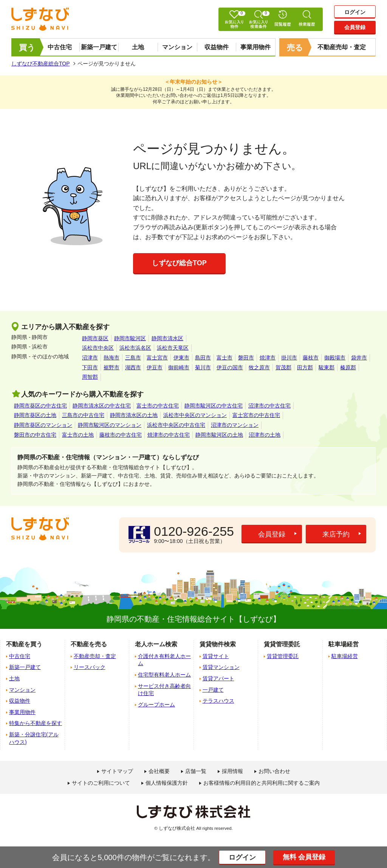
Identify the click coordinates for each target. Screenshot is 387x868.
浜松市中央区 (98, 348)
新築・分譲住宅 (34, 738)
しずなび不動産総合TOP (41, 64)
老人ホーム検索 (156, 644)
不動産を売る (89, 644)
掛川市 (289, 358)
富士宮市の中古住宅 (256, 415)
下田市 (90, 367)
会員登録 (355, 27)
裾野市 (111, 367)
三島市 (133, 358)
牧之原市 (259, 367)
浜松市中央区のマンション (195, 415)
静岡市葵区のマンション (43, 425)
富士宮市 (157, 358)
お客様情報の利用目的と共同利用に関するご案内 (262, 783)
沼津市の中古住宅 (269, 406)
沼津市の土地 (265, 435)
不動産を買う (24, 644)
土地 (138, 47)
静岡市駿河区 (130, 338)
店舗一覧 (196, 771)
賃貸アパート (218, 678)
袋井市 (359, 358)
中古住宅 (60, 47)
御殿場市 (335, 358)
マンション (177, 47)
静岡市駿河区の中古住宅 (214, 406)
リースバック (90, 667)
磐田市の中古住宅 (35, 435)
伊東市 (181, 358)
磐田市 (246, 358)
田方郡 (305, 367)
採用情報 (232, 771)
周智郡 (90, 377)
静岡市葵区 (95, 338)
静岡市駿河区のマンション (110, 425)
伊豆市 (155, 367)
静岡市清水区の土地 (134, 415)
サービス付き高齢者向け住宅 (164, 690)
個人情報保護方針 (167, 783)
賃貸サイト (216, 656)
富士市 (224, 358)
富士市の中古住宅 (158, 406)
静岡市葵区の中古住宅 (40, 406)
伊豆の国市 (230, 367)
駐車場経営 (345, 656)
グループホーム (156, 705)
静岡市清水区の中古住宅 (102, 406)
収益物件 (217, 47)
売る (295, 47)
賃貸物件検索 (218, 644)
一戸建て (213, 690)
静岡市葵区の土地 (35, 415)
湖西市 (133, 367)
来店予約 (336, 534)
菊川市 (203, 367)
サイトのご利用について (101, 783)
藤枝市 (311, 358)
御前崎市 (179, 367)
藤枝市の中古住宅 (121, 435)
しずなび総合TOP (179, 263)
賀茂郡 (283, 367)
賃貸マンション (221, 667)
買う (27, 47)
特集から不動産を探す (36, 723)
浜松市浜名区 (135, 348)
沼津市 (90, 358)
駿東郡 (327, 367)
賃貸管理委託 (283, 656)
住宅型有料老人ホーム (164, 675)
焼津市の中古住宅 (169, 435)
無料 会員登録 (304, 857)
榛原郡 (348, 367)
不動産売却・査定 (342, 47)
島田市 (203, 358)
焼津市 (268, 358)
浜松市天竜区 (173, 348)
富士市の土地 (78, 435)
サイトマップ (117, 771)
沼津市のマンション (235, 425)
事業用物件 (255, 47)
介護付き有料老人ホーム (164, 660)
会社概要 (159, 771)
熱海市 (111, 358)
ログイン (355, 12)
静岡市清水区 (167, 338)
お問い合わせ (274, 771)
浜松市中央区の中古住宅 (176, 425)
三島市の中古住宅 (83, 415)
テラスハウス (218, 701)
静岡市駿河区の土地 (219, 435)
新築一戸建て (99, 47)
